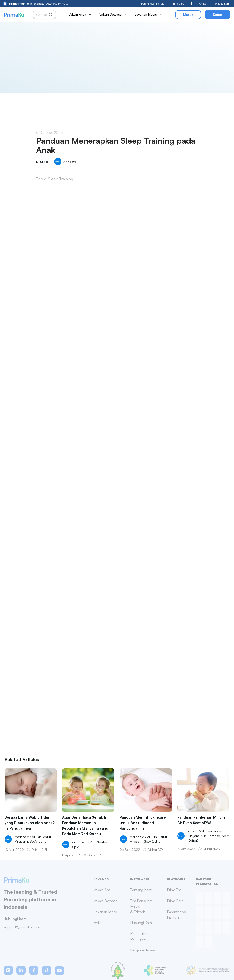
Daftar (218, 14)
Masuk (188, 14)
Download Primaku (36, 4)
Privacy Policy (138, 968)
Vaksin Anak (80, 14)
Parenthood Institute (153, 4)
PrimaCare (178, 4)
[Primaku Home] (14, 15)
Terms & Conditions (166, 968)
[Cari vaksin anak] (42, 15)
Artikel (203, 4)
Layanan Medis (149, 14)
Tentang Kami (222, 4)
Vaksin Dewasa (113, 14)
